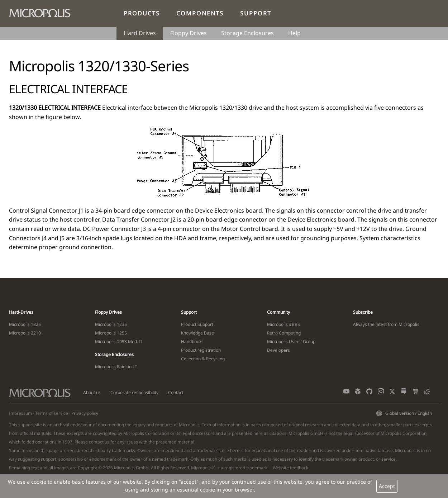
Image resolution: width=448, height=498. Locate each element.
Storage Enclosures (247, 33)
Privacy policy (85, 413)
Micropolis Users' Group (291, 342)
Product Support (197, 324)
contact (96, 442)
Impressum (20, 413)
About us (92, 392)
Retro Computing (284, 333)
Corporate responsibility (134, 392)
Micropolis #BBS (283, 324)
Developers (278, 350)
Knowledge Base (197, 333)
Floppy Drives (189, 33)
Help (294, 33)
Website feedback (290, 468)
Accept (387, 486)
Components (200, 13)
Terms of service (52, 413)
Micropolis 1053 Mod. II (118, 342)
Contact (176, 392)
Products (142, 13)
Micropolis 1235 (111, 324)
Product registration (201, 350)
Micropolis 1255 (111, 333)
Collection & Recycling (203, 359)
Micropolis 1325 (25, 324)
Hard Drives (140, 33)
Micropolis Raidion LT (116, 367)
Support (256, 13)
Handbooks (192, 342)
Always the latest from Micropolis (386, 324)
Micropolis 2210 (25, 333)
